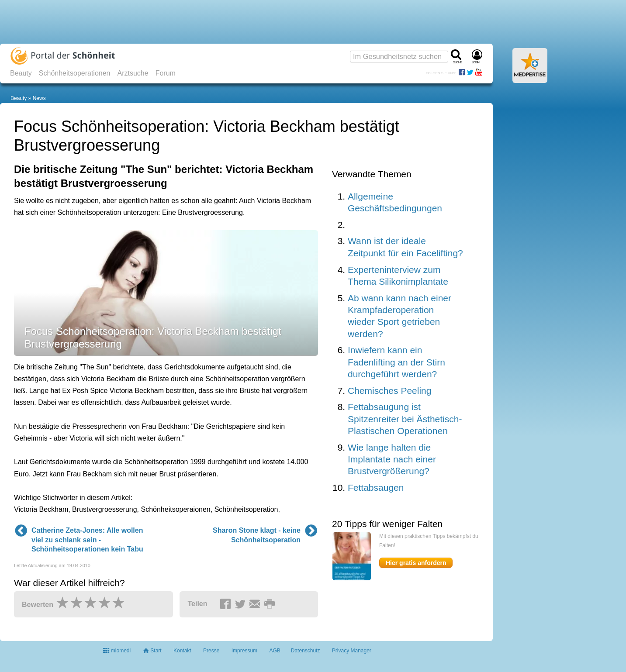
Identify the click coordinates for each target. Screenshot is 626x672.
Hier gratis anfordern (416, 563)
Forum (166, 73)
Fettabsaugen (376, 488)
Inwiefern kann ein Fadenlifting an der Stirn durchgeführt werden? (396, 362)
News (39, 98)
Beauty (21, 73)
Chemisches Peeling (389, 391)
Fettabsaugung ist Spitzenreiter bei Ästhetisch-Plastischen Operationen (405, 419)
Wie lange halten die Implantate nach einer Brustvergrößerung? (392, 459)
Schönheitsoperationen (75, 73)
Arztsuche (133, 73)
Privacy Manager (352, 651)
